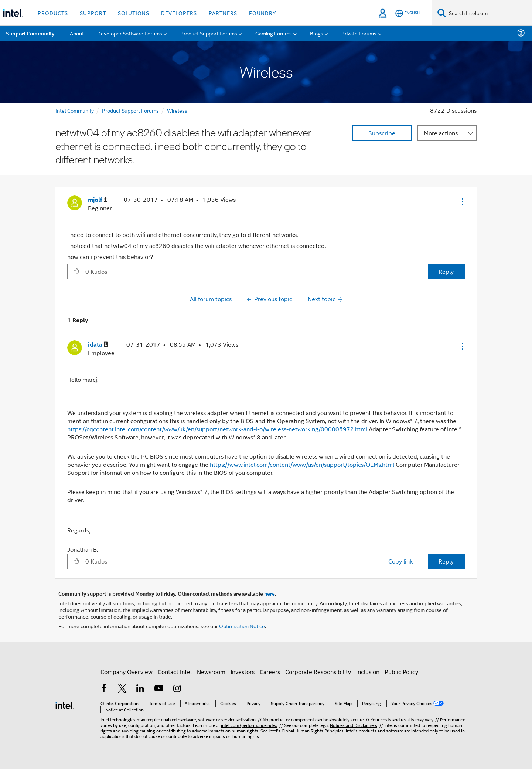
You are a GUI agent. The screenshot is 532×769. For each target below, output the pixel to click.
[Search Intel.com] (489, 13)
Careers (270, 672)
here (270, 593)
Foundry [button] (263, 13)
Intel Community (75, 110)
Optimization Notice (242, 626)
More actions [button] (441, 133)
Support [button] (93, 13)
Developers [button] (179, 13)
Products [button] (53, 13)
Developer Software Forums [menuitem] (130, 33)
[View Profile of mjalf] (98, 200)
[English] (407, 13)
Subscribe (382, 133)
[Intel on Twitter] (122, 689)
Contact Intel (175, 672)
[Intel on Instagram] (177, 689)
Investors (243, 672)
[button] (462, 201)
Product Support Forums (130, 110)
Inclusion (368, 672)
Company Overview (127, 672)
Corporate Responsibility (318, 672)
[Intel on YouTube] (159, 689)
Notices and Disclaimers (354, 725)
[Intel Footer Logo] (65, 705)
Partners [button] (223, 13)
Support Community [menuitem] (30, 33)
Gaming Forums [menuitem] (274, 33)
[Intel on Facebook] (104, 689)
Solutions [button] (134, 13)
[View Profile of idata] (98, 345)
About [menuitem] (77, 33)
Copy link (400, 561)
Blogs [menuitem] (317, 33)
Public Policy (401, 672)
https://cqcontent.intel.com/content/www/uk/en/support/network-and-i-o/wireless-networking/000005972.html (217, 429)
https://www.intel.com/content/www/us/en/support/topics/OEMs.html (302, 464)
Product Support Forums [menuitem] (209, 33)
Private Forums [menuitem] (359, 33)
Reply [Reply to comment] (446, 561)
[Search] (442, 13)
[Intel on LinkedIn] (140, 689)
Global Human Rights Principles (313, 730)
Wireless (177, 110)
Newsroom (211, 672)
